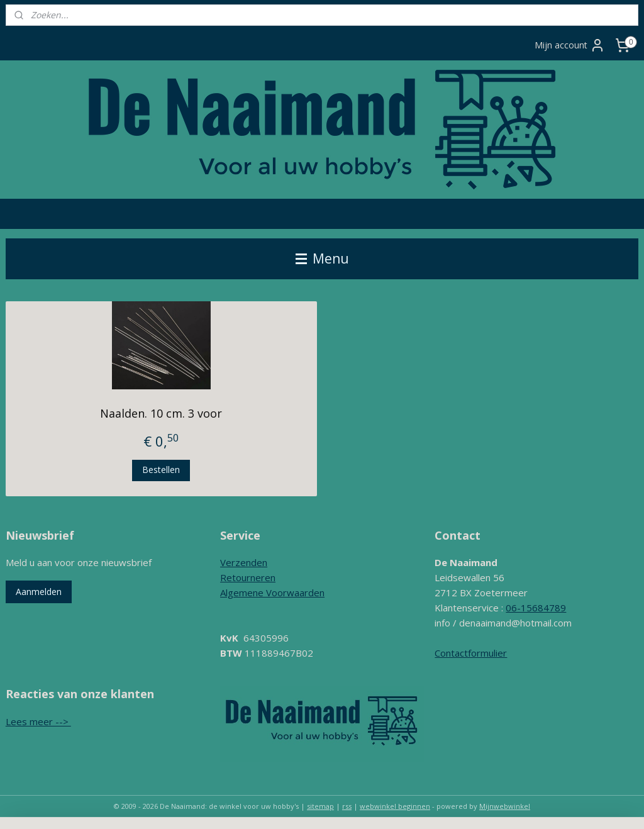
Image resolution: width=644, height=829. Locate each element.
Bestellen (161, 470)
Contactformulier (471, 653)
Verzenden (244, 562)
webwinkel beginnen (395, 806)
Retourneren (248, 577)
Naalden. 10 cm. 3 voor (161, 413)
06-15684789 (536, 608)
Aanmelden (39, 592)
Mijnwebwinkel (505, 806)
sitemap (320, 806)
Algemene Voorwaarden (272, 593)
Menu (322, 259)
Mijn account (570, 45)
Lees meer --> (38, 721)
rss (347, 806)
